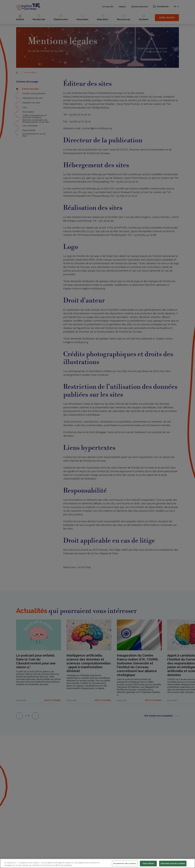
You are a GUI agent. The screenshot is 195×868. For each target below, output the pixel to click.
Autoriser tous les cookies (173, 863)
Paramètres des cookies (125, 863)
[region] (97, 863)
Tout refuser (148, 863)
